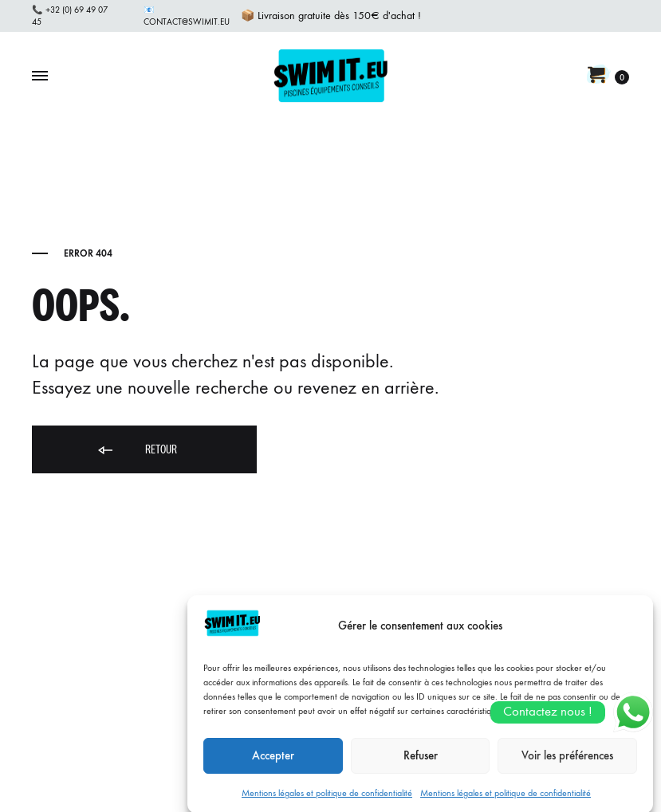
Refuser (421, 764)
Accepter (273, 764)
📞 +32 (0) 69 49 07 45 (70, 16)
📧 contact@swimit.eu (187, 16)
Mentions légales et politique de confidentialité (327, 801)
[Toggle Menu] (40, 76)
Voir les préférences (567, 764)
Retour (136, 451)
